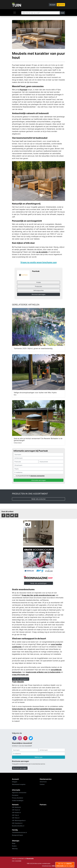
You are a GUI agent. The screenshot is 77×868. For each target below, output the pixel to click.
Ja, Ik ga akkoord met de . (30, 476)
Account (52, 5)
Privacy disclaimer (18, 798)
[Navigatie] (15, 13)
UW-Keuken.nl (16, 813)
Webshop (15, 849)
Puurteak (23, 90)
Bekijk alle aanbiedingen (38, 583)
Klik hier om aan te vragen (65, 865)
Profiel (39, 282)
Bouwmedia (30, 859)
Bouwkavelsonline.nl (18, 826)
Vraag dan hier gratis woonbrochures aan (38, 595)
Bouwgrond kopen (17, 835)
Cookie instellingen (18, 801)
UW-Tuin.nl (15, 815)
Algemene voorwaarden (19, 793)
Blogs (14, 843)
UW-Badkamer (16, 807)
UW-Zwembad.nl (17, 823)
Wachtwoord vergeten (19, 784)
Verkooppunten (38, 290)
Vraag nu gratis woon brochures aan (39, 262)
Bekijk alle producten (39, 499)
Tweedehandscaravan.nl (19, 832)
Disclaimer (15, 795)
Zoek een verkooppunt (21, 679)
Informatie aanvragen (38, 480)
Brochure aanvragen (39, 294)
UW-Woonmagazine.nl (19, 820)
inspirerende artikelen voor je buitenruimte (43, 672)
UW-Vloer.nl (16, 818)
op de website (42, 252)
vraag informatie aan (20, 675)
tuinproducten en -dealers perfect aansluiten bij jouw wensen (37, 709)
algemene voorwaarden (37, 476)
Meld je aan (39, 757)
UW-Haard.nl (16, 810)
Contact (42, 784)
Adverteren (43, 782)
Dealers (14, 846)
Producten (38, 286)
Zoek (62, 13)
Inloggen (15, 782)
